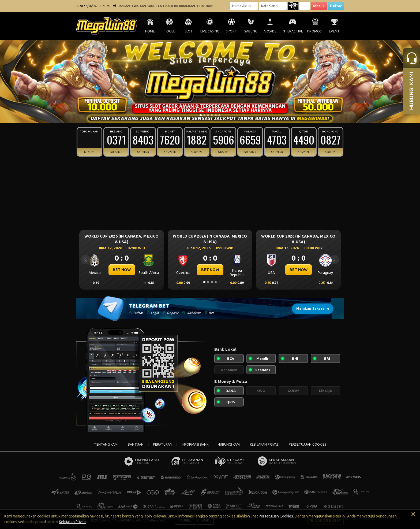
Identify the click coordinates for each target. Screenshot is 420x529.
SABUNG (251, 31)
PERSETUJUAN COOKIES (307, 444)
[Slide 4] (212, 115)
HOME (150, 31)
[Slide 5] (216, 115)
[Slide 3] (208, 115)
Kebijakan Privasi (73, 522)
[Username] (244, 6)
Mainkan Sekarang (313, 308)
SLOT (189, 31)
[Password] (273, 6)
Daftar (336, 6)
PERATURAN (163, 444)
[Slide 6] (219, 115)
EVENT (334, 31)
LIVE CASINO (210, 31)
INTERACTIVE (292, 31)
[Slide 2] (204, 115)
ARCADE (270, 31)
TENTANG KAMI (106, 444)
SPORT (231, 31)
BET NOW (122, 270)
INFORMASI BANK (195, 444)
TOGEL (169, 31)
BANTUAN (136, 444)
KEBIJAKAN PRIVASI (265, 444)
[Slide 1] (201, 115)
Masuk (319, 6)
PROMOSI (315, 31)
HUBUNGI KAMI (229, 444)
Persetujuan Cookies (276, 516)
